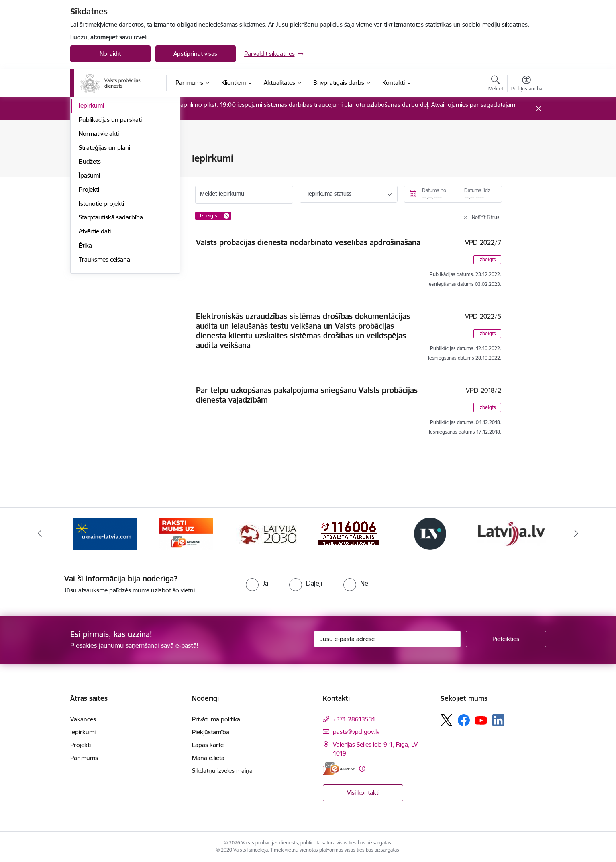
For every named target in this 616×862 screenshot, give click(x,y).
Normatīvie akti (99, 243)
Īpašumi (89, 284)
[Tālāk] (577, 534)
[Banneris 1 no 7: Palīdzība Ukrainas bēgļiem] (105, 533)
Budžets (90, 271)
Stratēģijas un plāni (104, 257)
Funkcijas (91, 187)
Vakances (92, 201)
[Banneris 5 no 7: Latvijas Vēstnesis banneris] (430, 533)
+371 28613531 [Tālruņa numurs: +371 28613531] (354, 719)
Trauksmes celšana (104, 368)
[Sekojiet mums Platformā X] (447, 720)
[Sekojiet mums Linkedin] (498, 720)
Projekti (89, 298)
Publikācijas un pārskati (110, 228)
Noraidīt (110, 54)
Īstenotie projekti (101, 312)
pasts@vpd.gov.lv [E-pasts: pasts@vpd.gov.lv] (356, 732)
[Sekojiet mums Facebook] (464, 720)
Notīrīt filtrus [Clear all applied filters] (486, 217)
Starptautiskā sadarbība (111, 327)
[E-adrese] (339, 769)
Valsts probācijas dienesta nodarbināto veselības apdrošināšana (308, 242)
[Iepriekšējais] (40, 534)
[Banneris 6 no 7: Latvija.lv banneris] (511, 533)
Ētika (85, 354)
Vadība (88, 159)
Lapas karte (208, 745)
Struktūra (92, 173)
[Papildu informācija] (362, 769)
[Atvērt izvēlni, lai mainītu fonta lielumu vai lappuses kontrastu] (527, 84)
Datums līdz (477, 190)
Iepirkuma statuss (329, 194)
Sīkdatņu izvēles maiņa (222, 771)
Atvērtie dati (95, 340)
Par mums (84, 758)
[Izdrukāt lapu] (526, 155)
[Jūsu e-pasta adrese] (387, 639)
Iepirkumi (91, 215)
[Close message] (538, 109)
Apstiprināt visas (195, 54)
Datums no (434, 190)
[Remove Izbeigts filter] (226, 216)
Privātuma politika (216, 719)
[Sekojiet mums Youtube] (481, 720)
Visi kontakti (363, 793)
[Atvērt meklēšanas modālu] (496, 84)
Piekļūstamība (211, 732)
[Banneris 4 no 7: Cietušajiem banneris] (349, 533)
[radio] (257, 583)
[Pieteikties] (506, 639)
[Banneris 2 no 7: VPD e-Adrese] (186, 533)
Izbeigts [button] (487, 259)
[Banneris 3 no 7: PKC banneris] (267, 533)
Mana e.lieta (208, 758)
